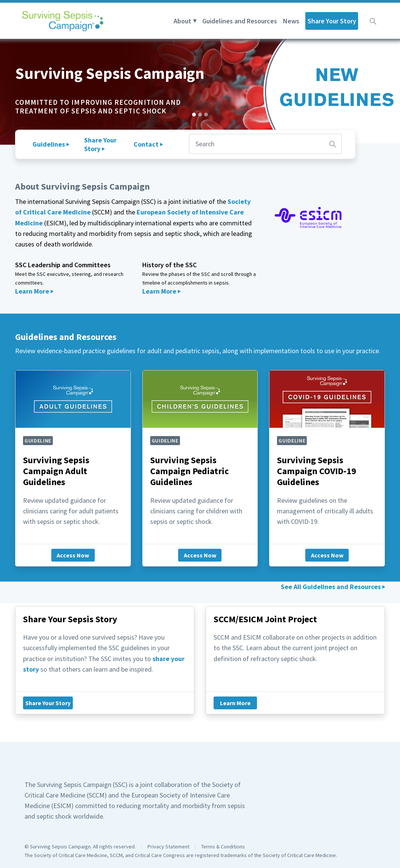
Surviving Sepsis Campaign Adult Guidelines (56, 471)
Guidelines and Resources (240, 21)
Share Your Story (332, 21)
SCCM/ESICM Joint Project (265, 619)
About (182, 21)
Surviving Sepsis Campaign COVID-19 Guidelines (317, 471)
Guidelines (49, 144)
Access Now (73, 555)
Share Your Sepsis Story (70, 619)
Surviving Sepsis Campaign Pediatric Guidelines (189, 471)
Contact (146, 144)
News (291, 21)
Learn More (32, 291)
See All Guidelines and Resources (331, 587)
